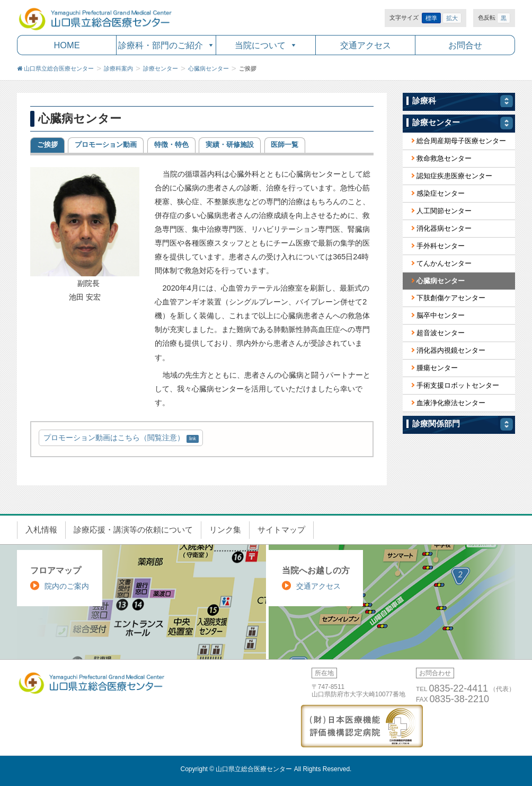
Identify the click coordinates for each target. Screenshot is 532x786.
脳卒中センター (441, 315)
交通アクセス (366, 45)
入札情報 (41, 530)
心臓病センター (441, 281)
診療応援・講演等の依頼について (133, 530)
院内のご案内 (67, 586)
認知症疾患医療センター (454, 176)
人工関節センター (444, 211)
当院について (260, 45)
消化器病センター (444, 228)
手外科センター (441, 246)
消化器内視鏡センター (451, 350)
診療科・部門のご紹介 (161, 45)
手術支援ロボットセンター (458, 385)
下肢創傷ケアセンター (451, 298)
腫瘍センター (437, 368)
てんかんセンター (444, 263)
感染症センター (441, 193)
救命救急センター (444, 158)
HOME (66, 45)
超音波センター (441, 333)
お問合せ (465, 45)
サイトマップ (281, 530)
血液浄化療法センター (451, 403)
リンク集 (225, 530)
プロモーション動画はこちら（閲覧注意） (114, 438)
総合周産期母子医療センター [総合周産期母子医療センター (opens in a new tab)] (461, 141)
